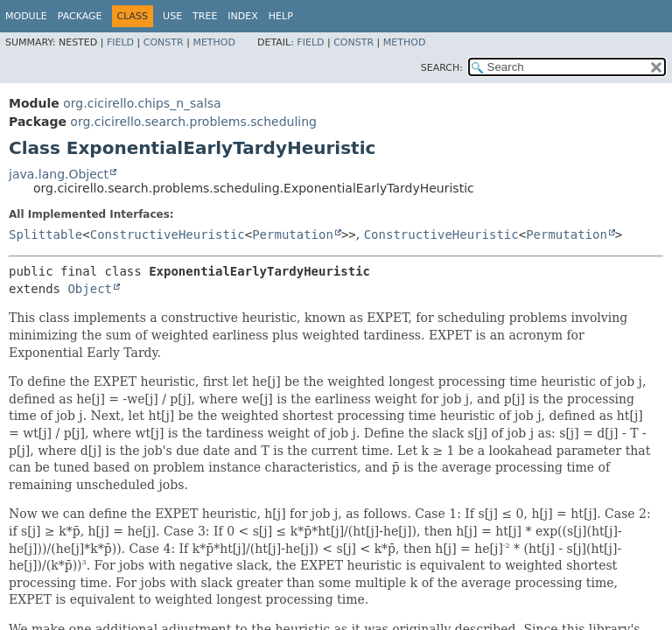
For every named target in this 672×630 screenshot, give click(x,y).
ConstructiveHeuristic (168, 234)
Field (120, 42)
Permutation (293, 234)
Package (80, 16)
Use (172, 16)
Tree (205, 16)
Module (26, 16)
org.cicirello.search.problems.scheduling (193, 122)
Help (281, 16)
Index (242, 16)
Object (90, 289)
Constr (164, 42)
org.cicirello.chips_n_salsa (142, 103)
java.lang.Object (59, 174)
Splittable (45, 234)
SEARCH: (442, 68)
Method (214, 42)
